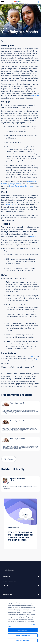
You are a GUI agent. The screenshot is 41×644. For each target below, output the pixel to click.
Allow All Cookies (23, 631)
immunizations (33, 356)
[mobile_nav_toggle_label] (2, 2)
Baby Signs (35, 96)
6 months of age (10, 205)
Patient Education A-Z (8, 29)
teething (33, 236)
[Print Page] (2, 41)
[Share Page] (6, 41)
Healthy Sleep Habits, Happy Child (21, 186)
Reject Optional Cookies (23, 641)
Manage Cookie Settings (23, 636)
